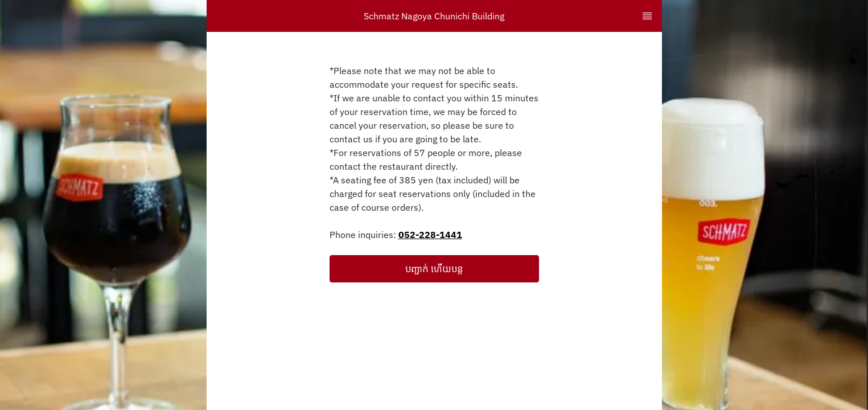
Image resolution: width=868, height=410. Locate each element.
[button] (434, 269)
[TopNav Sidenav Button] (647, 16)
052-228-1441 (430, 235)
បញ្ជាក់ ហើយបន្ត (434, 269)
